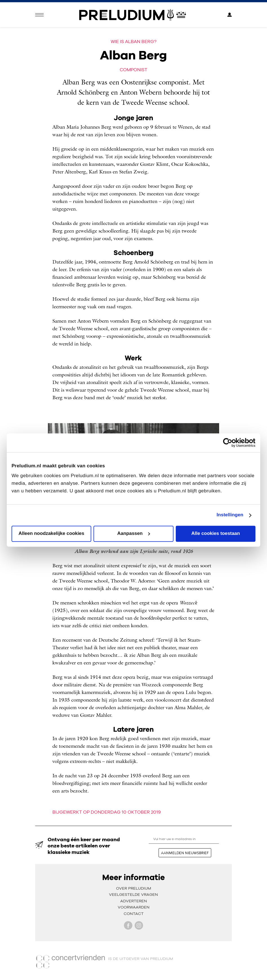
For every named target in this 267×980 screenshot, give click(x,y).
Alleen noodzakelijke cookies (51, 534)
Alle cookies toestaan (215, 534)
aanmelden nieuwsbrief (185, 853)
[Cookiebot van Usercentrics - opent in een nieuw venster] (231, 443)
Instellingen (230, 515)
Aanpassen (134, 534)
